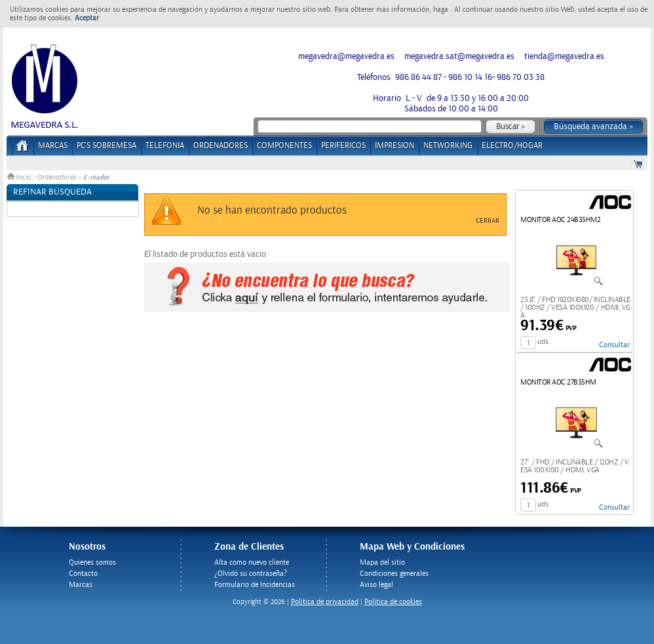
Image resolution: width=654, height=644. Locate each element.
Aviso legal (376, 585)
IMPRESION (394, 146)
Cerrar (488, 221)
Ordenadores (57, 178)
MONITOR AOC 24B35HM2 (560, 220)
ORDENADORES (221, 146)
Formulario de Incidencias (255, 585)
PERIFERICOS (343, 146)
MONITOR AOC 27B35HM (558, 382)
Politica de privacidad (325, 602)
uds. (544, 342)
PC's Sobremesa (106, 146)
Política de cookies (393, 602)
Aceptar (87, 18)
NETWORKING (448, 146)
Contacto (83, 574)
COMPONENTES (284, 146)
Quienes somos (92, 562)
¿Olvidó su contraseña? (251, 574)
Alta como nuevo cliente (252, 562)
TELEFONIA (165, 146)
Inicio (20, 178)
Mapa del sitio (382, 562)
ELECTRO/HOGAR (512, 146)
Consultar (614, 345)
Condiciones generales (394, 574)
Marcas (53, 146)
